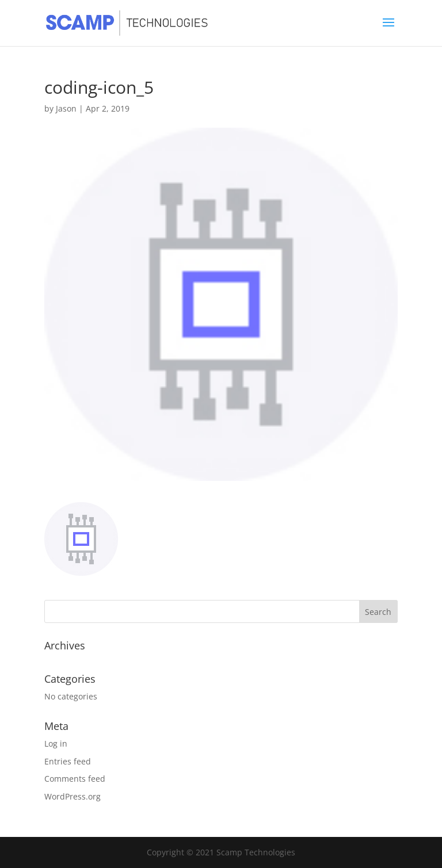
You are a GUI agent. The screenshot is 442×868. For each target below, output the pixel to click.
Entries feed (68, 761)
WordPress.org (73, 796)
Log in (56, 743)
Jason (66, 108)
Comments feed (75, 779)
